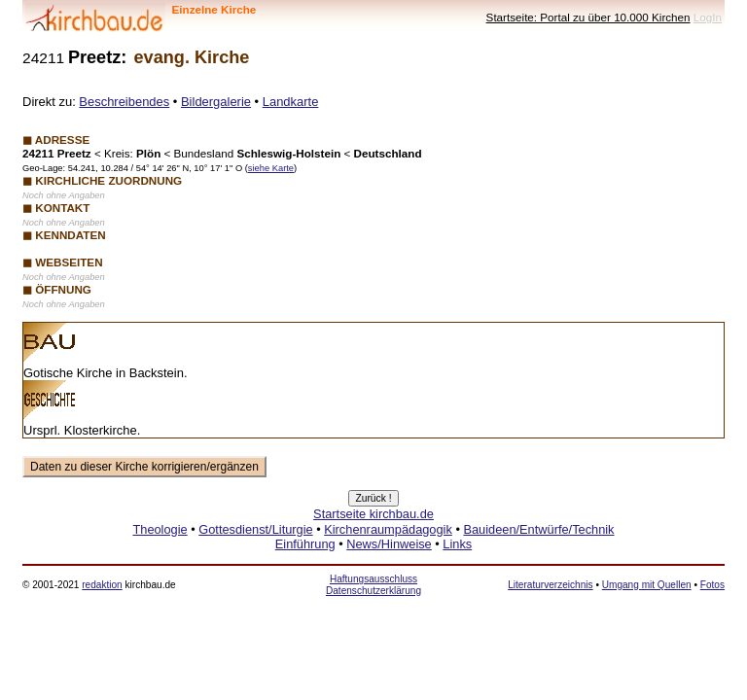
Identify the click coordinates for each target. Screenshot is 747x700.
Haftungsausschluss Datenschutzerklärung (373, 585)
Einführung (305, 544)
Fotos (712, 585)
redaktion (102, 585)
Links (457, 544)
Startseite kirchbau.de (373, 514)
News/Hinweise (389, 544)
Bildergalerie (216, 102)
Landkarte (291, 102)
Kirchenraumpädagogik (388, 529)
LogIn (708, 17)
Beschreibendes (124, 102)
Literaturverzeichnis (550, 585)
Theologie (160, 529)
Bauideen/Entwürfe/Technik (538, 529)
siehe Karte (271, 168)
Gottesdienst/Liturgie (255, 529)
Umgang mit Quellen (647, 585)
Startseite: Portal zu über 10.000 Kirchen (588, 17)
